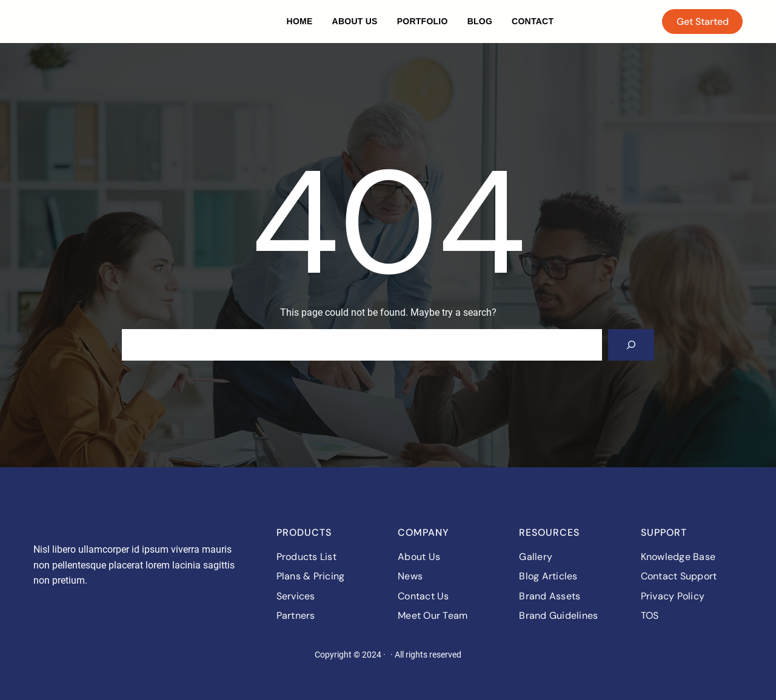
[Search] (631, 345)
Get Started (703, 22)
